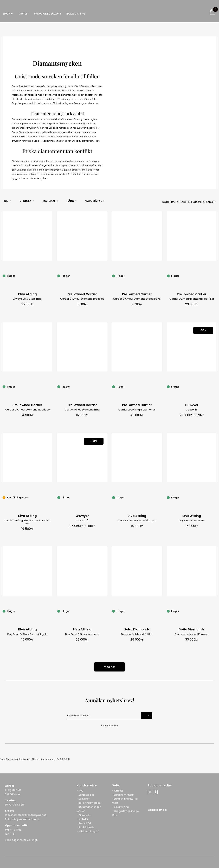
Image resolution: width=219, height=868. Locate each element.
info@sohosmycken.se (25, 819)
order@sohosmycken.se (32, 815)
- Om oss (118, 791)
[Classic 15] (105, 497)
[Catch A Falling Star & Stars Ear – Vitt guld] (50, 497)
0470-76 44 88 (14, 805)
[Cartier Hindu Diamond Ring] (105, 387)
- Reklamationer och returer (89, 809)
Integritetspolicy (109, 726)
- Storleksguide (85, 827)
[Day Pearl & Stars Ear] (215, 497)
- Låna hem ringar (123, 795)
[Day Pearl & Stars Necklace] (105, 611)
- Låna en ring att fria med (125, 801)
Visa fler (110, 667)
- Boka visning (120, 807)
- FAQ (80, 791)
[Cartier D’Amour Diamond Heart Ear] (215, 276)
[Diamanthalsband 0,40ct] (160, 611)
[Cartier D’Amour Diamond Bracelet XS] (160, 276)
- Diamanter (84, 815)
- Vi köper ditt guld (88, 831)
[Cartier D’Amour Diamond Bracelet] (105, 276)
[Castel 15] (215, 387)
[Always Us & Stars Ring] (50, 276)
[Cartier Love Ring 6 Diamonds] (160, 387)
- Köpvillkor (83, 799)
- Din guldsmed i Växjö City (125, 813)
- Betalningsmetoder (89, 803)
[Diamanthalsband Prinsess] (215, 611)
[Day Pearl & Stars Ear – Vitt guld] (50, 611)
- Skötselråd (84, 823)
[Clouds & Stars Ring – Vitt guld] (160, 497)
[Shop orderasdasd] (189, 202)
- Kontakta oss (85, 795)
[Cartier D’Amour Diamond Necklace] (50, 387)
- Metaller (82, 819)
